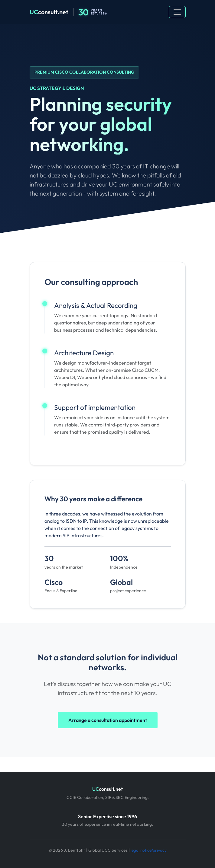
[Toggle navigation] (177, 12)
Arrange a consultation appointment (108, 720)
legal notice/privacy (149, 850)
